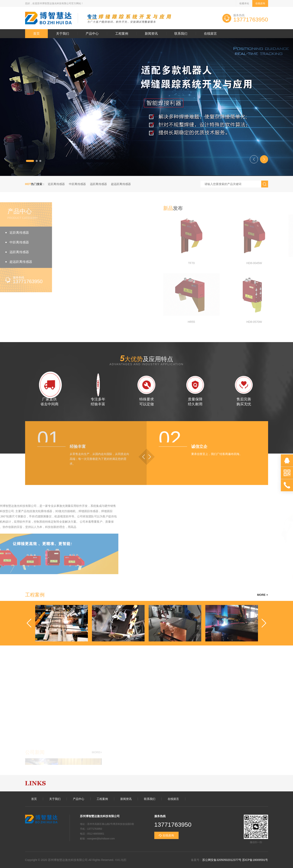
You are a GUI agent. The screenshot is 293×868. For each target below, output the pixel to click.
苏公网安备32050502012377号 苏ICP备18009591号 (235, 860)
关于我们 (63, 34)
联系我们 (181, 34)
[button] (30, 161)
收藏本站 (244, 3)
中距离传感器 (77, 184)
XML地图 (121, 860)
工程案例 (122, 34)
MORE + (262, 595)
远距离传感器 (98, 184)
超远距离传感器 (121, 184)
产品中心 (92, 34)
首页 (36, 34)
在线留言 (210, 34)
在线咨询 (260, 3)
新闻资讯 (151, 34)
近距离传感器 (56, 184)
